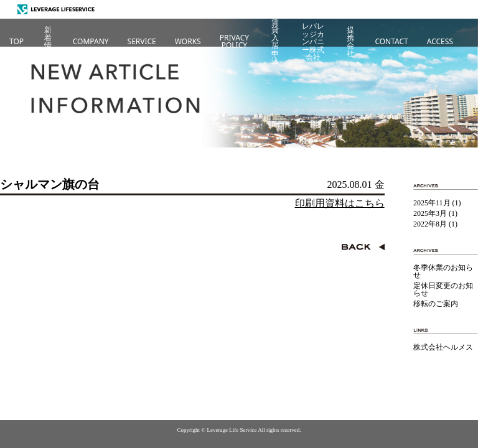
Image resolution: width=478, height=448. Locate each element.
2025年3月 (430, 213)
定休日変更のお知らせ (443, 289)
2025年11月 (432, 203)
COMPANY (91, 41)
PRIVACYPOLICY (234, 41)
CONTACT (391, 41)
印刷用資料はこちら (340, 203)
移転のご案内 (436, 304)
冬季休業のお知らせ (443, 271)
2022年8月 (430, 224)
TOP (16, 41)
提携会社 (350, 42)
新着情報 (48, 42)
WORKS (188, 41)
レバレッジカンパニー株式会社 (313, 42)
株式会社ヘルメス (443, 347)
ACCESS (440, 41)
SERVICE (142, 41)
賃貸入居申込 (275, 42)
